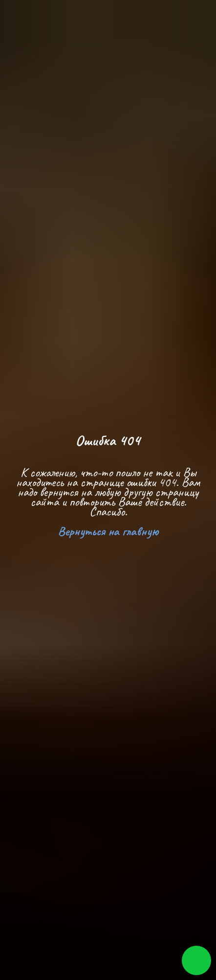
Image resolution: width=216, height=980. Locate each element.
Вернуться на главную (108, 531)
